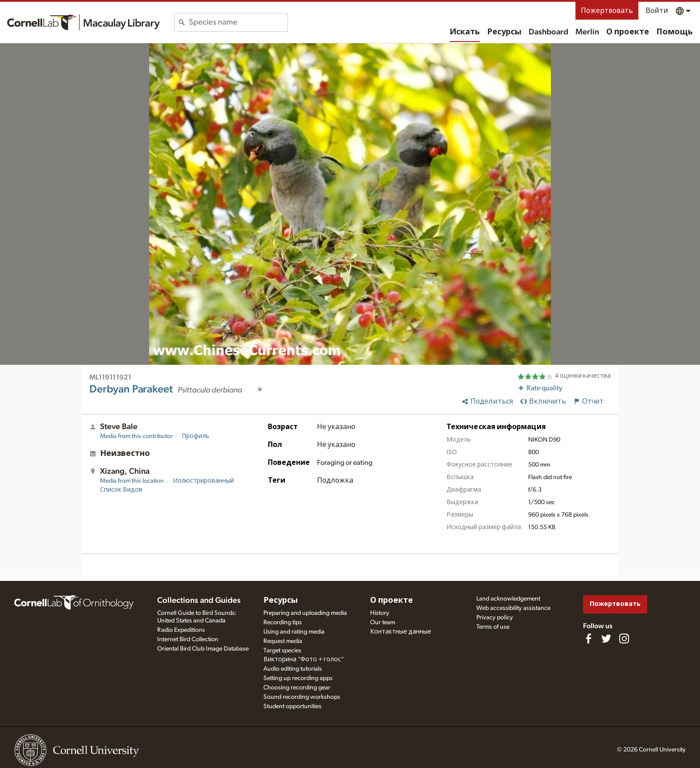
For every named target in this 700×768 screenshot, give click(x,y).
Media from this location (132, 481)
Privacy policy (495, 618)
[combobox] (238, 22)
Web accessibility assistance (513, 608)
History (380, 613)
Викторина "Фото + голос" (304, 659)
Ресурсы (504, 32)
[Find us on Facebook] (588, 639)
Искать (465, 32)
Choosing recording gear (297, 688)
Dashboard (548, 32)
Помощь (675, 32)
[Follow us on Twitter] (606, 639)
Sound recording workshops (302, 697)
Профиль (196, 436)
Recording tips (283, 622)
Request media (283, 641)
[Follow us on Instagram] (624, 639)
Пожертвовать (607, 11)
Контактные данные (401, 632)
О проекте (628, 32)
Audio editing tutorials (293, 669)
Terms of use (493, 627)
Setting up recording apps (298, 678)
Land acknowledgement (508, 599)
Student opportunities (292, 706)
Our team (383, 622)
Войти (657, 11)
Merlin (587, 32)
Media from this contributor (136, 436)
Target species (282, 651)
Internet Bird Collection (188, 639)
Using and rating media (294, 632)
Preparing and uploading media (305, 613)
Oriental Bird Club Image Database (203, 649)
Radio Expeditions (181, 630)
